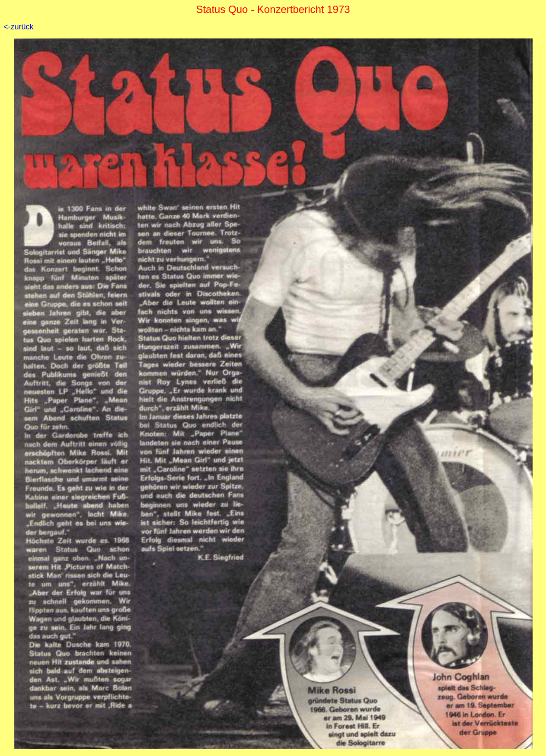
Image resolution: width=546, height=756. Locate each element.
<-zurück (19, 27)
